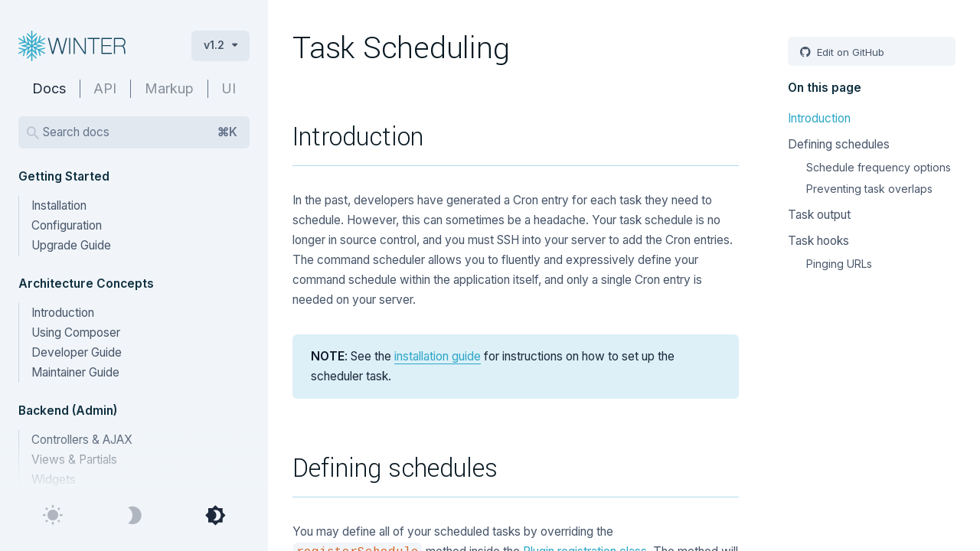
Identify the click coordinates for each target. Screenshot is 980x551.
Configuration (67, 225)
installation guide (438, 356)
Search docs (140, 132)
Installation (59, 205)
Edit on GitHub (849, 52)
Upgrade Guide (71, 245)
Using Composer (76, 333)
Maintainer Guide (75, 372)
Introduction (63, 313)
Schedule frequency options (879, 167)
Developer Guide (77, 352)
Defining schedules (839, 144)
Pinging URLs (839, 264)
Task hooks (818, 241)
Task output (819, 215)
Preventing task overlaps (869, 189)
